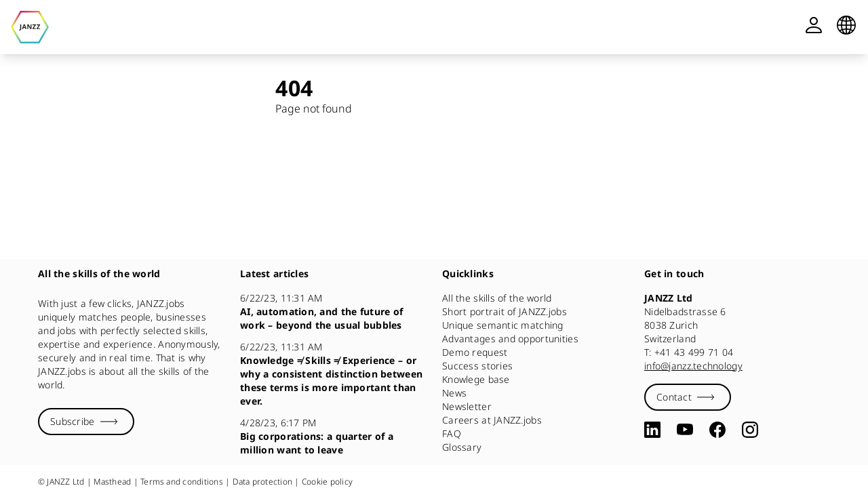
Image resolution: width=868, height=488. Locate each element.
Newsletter (467, 406)
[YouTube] (685, 430)
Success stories (477, 366)
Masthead (112, 482)
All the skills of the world (497, 298)
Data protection (263, 482)
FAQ (452, 433)
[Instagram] (750, 430)
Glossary (462, 447)
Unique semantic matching (503, 325)
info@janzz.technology (693, 366)
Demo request (475, 352)
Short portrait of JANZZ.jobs (505, 311)
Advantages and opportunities (510, 339)
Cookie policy (327, 482)
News (454, 393)
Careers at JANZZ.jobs (492, 420)
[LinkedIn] (652, 430)
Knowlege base (476, 379)
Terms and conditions (182, 482)
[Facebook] (717, 430)
